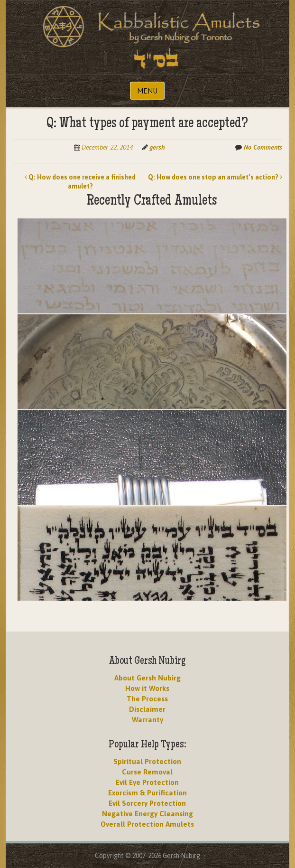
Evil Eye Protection (147, 782)
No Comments (263, 147)
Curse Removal (147, 772)
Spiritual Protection (147, 761)
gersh (157, 147)
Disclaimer (147, 709)
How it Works (147, 688)
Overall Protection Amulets (147, 824)
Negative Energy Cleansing (147, 814)
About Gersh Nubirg (147, 678)
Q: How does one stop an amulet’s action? (215, 177)
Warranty (147, 720)
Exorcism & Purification (147, 793)
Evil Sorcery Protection (147, 803)
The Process (147, 699)
